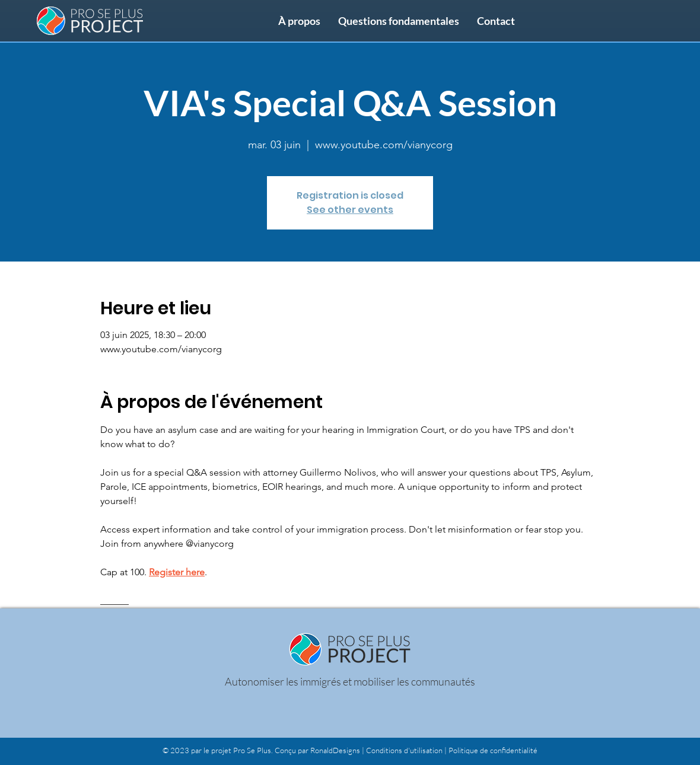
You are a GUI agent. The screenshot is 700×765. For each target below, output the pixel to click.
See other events (350, 210)
